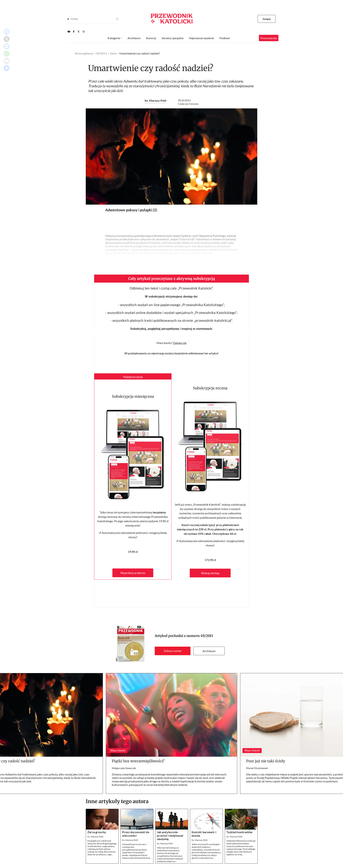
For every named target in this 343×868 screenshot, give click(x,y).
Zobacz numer (173, 651)
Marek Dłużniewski (257, 768)
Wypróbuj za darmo (133, 573)
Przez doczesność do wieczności (136, 834)
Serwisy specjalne (173, 38)
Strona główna (84, 53)
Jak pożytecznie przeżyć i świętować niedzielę (170, 835)
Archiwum (209, 651)
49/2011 (207, 636)
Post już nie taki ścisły (266, 761)
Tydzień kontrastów (239, 832)
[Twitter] (79, 32)
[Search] (68, 19)
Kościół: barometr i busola (204, 834)
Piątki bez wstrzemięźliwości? (138, 761)
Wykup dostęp (210, 573)
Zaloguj (267, 19)
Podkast (225, 38)
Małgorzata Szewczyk (124, 768)
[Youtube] (69, 32)
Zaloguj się (180, 343)
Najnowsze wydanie (202, 38)
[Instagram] (84, 32)
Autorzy (151, 38)
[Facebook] (74, 32)
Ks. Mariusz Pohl (155, 100)
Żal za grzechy (97, 832)
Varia (113, 53)
